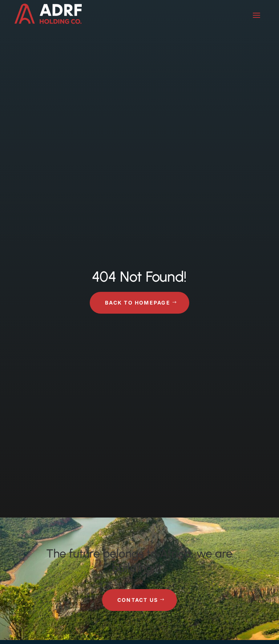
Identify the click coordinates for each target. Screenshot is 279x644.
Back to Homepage (138, 303)
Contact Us (138, 600)
